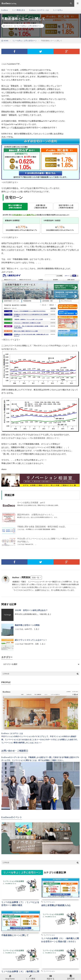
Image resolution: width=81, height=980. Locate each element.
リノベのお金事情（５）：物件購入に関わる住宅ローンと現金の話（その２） (60, 940)
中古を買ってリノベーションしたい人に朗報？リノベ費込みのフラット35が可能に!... (48, 540)
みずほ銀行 (8, 182)
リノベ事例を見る (19, 10)
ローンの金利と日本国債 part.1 (31, 502)
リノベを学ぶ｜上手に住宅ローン (29, 26)
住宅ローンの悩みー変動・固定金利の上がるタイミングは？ (31, 106)
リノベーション (49, 902)
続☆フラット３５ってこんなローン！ (31, 640)
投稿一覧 (36, 577)
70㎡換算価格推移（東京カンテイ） (45, 438)
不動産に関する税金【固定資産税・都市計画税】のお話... (42, 527)
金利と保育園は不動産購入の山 (56, 905)
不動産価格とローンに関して (15, 935)
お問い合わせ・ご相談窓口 (15, 751)
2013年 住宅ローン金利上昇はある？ (31, 610)
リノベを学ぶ (58, 10)
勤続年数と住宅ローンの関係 (27, 625)
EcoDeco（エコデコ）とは (39, 10)
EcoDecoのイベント (12, 817)
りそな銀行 (8, 237)
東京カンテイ (9, 340)
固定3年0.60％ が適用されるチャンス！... (35, 514)
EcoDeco (5, 10)
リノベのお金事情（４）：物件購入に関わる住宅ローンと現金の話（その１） (20, 973)
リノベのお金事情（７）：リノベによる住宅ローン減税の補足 (20, 904)
